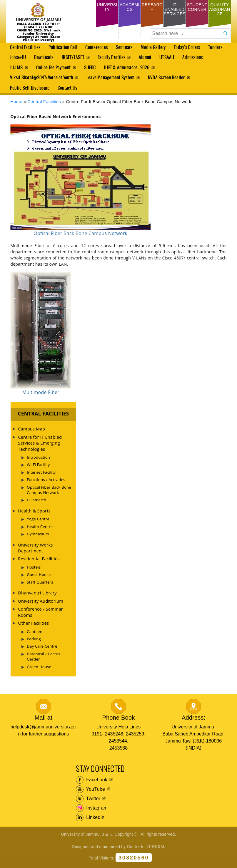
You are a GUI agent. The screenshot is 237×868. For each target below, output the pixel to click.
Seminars (125, 48)
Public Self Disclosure (30, 91)
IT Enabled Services (175, 16)
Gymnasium (38, 538)
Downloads (44, 59)
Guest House (39, 578)
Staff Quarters (40, 586)
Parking (34, 643)
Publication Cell (63, 48)
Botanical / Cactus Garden (44, 660)
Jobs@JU (16, 60)
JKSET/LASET (74, 59)
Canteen (35, 635)
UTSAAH (167, 60)
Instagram (92, 812)
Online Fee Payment (54, 69)
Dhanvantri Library (37, 596)
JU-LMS (16, 69)
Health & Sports (34, 515)
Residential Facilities (39, 563)
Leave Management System (111, 80)
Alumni (146, 59)
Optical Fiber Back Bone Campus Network (49, 494)
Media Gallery (153, 49)
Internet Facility (41, 476)
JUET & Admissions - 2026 (128, 69)
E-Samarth (36, 504)
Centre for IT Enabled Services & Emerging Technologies (40, 447)
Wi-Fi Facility (38, 469)
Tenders (218, 48)
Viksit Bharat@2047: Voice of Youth (41, 80)
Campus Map (31, 433)
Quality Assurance (220, 11)
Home (16, 105)
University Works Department (35, 552)
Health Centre (40, 530)
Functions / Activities (46, 483)
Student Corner (197, 11)
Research (152, 8)
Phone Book (118, 721)
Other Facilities (33, 627)
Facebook (92, 784)
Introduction (38, 461)
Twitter (88, 802)
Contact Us (68, 91)
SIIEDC (91, 69)
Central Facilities (23, 49)
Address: (194, 721)
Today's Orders (189, 48)
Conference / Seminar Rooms (40, 616)
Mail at (44, 721)
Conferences (96, 49)
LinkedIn (90, 821)
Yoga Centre (38, 523)
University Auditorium (41, 605)
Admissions (193, 60)
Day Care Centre (42, 650)
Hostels (34, 571)
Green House (39, 671)
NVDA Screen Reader (167, 80)
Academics (130, 8)
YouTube (90, 793)
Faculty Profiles (113, 59)
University (107, 8)
